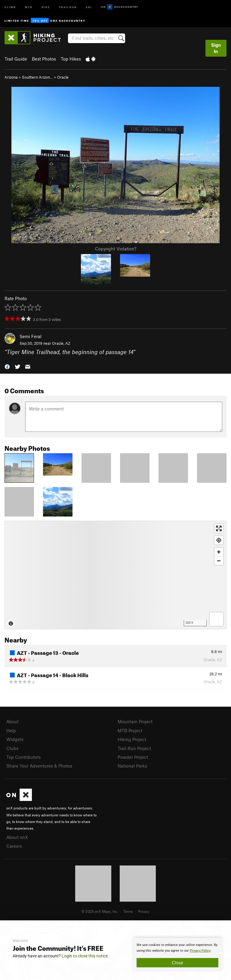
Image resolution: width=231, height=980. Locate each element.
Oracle (63, 77)
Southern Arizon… (37, 77)
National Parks (132, 766)
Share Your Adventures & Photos (39, 766)
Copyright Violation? (116, 249)
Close (177, 963)
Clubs (12, 748)
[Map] (115, 575)
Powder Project (133, 757)
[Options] (216, 619)
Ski (89, 7)
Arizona (11, 77)
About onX (17, 837)
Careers (14, 846)
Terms (128, 911)
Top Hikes (71, 59)
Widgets (15, 739)
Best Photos (44, 59)
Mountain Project (135, 721)
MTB (29, 7)
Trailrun (68, 7)
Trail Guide (16, 59)
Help (11, 730)
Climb (10, 7)
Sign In (216, 48)
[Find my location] (219, 540)
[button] (7, 366)
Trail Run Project (134, 748)
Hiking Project (132, 739)
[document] (177, 955)
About (12, 721)
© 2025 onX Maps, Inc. (100, 911)
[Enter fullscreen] (219, 528)
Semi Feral (31, 336)
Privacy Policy (200, 951)
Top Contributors (23, 757)
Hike (46, 7)
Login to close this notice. (85, 956)
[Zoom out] (219, 561)
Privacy (144, 911)
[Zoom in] (219, 552)
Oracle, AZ (61, 343)
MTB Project (130, 730)
